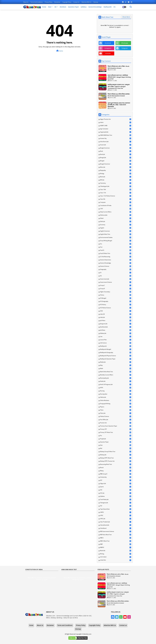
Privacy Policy (49, 2)
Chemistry (116, 183)
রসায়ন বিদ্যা (116, 560)
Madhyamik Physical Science (116, 356)
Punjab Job (116, 439)
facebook (108, 43)
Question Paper (73, 7)
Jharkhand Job (116, 327)
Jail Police (116, 321)
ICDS (116, 311)
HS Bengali (116, 298)
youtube (108, 53)
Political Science (116, 416)
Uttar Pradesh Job (116, 522)
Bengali (116, 161)
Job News (116, 330)
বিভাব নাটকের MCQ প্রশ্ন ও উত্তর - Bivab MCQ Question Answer (118, 67)
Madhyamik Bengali (116, 349)
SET (116, 480)
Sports (116, 487)
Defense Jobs (116, 215)
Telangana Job (116, 503)
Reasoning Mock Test (116, 464)
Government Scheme (116, 282)
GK (55, 7)
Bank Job (116, 154)
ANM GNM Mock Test (116, 135)
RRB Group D (116, 474)
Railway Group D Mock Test (116, 452)
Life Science (116, 343)
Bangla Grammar (116, 148)
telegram (125, 48)
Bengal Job (116, 158)
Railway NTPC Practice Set (116, 461)
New (50, 7)
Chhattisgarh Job (116, 186)
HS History (116, 305)
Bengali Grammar (116, 164)
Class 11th (116, 193)
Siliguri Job (116, 484)
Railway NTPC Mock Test (116, 458)
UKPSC (116, 512)
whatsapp (125, 43)
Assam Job (116, 145)
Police (116, 410)
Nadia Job (116, 381)
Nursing (116, 391)
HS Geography (116, 301)
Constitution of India (116, 206)
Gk (116, 276)
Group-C (116, 285)
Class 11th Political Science (116, 196)
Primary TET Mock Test (116, 432)
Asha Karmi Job (116, 142)
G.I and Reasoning (116, 257)
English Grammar (116, 231)
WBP (116, 544)
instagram (108, 48)
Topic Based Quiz (116, 509)
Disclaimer (57, 2)
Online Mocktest (116, 400)
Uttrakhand (116, 528)
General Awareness (116, 260)
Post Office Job (116, 420)
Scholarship (116, 477)
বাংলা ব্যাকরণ (116, 557)
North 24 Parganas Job (116, 384)
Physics (116, 407)
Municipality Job (116, 378)
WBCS (116, 538)
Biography (116, 170)
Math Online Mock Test (116, 372)
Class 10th (116, 190)
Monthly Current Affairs (116, 375)
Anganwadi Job (116, 132)
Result (116, 468)
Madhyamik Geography (116, 353)
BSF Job (116, 180)
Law (116, 337)
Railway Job (116, 455)
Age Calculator (116, 129)
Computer (116, 202)
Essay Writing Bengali (116, 241)
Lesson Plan (116, 340)
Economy (116, 225)
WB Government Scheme (116, 531)
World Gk (116, 551)
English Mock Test (116, 234)
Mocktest (63, 7)
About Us (26, 2)
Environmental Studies (116, 237)
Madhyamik (108, 7)
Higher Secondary (116, 292)
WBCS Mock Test (116, 541)
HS (114, 7)
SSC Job (116, 493)
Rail (116, 448)
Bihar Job (116, 167)
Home (44, 7)
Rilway (116, 471)
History (116, 295)
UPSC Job (116, 519)
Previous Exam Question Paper (116, 426)
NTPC (116, 388)
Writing (116, 554)
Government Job (116, 279)
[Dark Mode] (131, 7)
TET (116, 506)
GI (116, 273)
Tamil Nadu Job (116, 500)
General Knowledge (95, 7)
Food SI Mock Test (116, 253)
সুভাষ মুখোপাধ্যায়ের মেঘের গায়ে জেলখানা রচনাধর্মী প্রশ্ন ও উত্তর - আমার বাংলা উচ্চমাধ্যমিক (119, 105)
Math (116, 368)
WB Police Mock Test (116, 535)
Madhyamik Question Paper (116, 359)
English (116, 228)
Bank (116, 151)
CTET (116, 209)
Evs (116, 244)
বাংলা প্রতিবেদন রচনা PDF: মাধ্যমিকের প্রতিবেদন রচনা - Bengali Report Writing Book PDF (119, 77)
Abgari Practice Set (116, 119)
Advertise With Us (87, 2)
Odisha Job (116, 397)
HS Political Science (116, 308)
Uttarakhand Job (116, 525)
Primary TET (116, 429)
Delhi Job (116, 221)
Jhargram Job (116, 324)
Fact (116, 247)
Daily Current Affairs (116, 212)
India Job (116, 317)
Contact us (77, 2)
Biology (116, 174)
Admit (116, 122)
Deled (116, 218)
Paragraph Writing (116, 404)
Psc (116, 436)
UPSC (116, 515)
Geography (116, 269)
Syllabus (84, 7)
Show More (126, 17)
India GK (116, 314)
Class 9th (116, 199)
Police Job (116, 413)
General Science (116, 266)
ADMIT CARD (116, 126)
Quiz (116, 445)
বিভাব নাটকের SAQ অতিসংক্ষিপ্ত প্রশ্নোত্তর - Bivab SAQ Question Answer (119, 95)
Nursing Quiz (116, 394)
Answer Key (116, 138)
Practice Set (116, 423)
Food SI (116, 250)
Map (116, 365)
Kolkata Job (116, 333)
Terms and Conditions (37, 2)
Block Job (116, 177)
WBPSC (116, 547)
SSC (116, 490)
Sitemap (96, 2)
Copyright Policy (67, 2)
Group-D (116, 289)
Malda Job (116, 362)
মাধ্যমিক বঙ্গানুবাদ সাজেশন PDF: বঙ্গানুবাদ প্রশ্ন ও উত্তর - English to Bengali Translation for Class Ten (119, 86)
